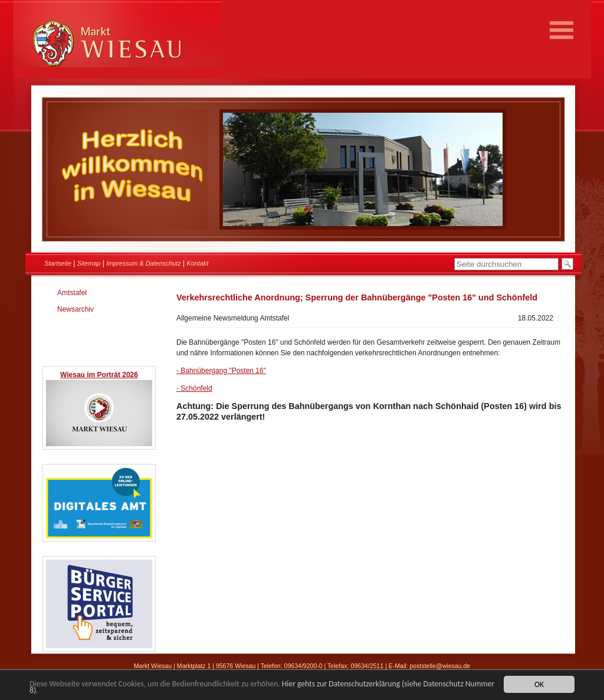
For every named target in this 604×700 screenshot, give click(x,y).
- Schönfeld (194, 388)
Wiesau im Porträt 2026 (99, 375)
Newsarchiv (75, 309)
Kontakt (198, 263)
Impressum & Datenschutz (144, 263)
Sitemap (89, 263)
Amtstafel (72, 293)
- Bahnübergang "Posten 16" (221, 371)
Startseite (58, 263)
